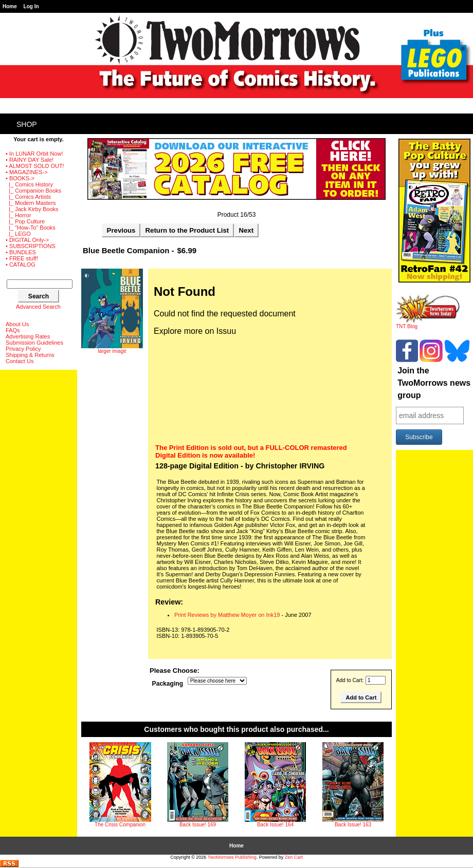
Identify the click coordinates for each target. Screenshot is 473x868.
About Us (17, 324)
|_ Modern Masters (31, 203)
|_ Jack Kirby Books (32, 209)
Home (10, 6)
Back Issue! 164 (275, 825)
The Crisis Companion (120, 825)
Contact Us (20, 361)
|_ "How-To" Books (31, 228)
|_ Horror (18, 215)
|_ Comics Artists (28, 197)
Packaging (168, 684)
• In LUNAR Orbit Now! (34, 154)
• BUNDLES (21, 252)
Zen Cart (294, 857)
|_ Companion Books (33, 191)
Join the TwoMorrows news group (434, 383)
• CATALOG (21, 265)
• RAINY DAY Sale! (30, 160)
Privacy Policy (23, 349)
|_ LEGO (18, 234)
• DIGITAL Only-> (27, 240)
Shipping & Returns (30, 355)
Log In (31, 6)
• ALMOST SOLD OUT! (35, 166)
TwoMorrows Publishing (232, 857)
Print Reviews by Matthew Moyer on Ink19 (227, 615)
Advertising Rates (28, 336)
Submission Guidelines (34, 343)
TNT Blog (428, 324)
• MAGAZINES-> (27, 172)
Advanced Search (38, 307)
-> (20, 178)
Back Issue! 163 (353, 825)
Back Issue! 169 (198, 825)
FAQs (13, 330)
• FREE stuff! (22, 258)
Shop (27, 124)
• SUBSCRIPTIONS (31, 246)
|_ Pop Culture (25, 221)
